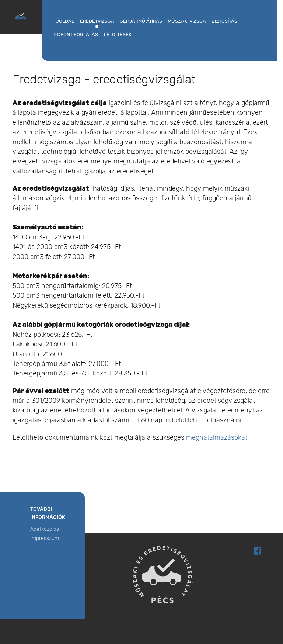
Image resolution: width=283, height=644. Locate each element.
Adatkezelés (45, 529)
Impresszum (45, 538)
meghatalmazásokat (217, 438)
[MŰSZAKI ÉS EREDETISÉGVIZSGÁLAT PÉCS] (21, 16)
